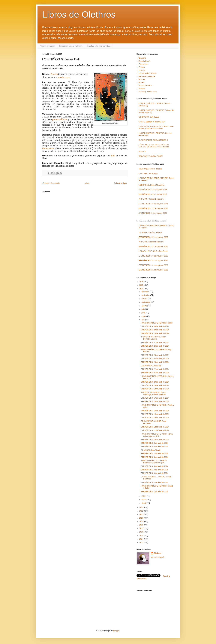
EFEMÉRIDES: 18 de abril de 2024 (155, 389)
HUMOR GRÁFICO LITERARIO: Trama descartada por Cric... (157, 435)
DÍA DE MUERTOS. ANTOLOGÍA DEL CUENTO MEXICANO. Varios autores (154, 146)
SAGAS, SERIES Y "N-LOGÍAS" (152, 122)
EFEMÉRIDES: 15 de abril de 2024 (155, 411)
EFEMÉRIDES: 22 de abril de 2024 (155, 369)
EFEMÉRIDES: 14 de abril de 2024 (155, 414)
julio (143, 309)
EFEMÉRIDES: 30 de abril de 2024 (155, 326)
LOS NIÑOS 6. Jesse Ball (151, 366)
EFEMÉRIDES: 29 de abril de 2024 (155, 330)
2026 (142, 282)
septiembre (146, 302)
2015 (142, 536)
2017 (142, 528)
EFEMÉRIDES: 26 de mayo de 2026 (153, 204)
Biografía (142, 58)
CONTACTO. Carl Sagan (149, 117)
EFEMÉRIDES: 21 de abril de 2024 (155, 373)
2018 (142, 525)
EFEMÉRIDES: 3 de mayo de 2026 (153, 190)
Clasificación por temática (99, 46)
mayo (144, 316)
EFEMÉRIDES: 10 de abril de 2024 (155, 440)
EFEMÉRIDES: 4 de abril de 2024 (155, 470)
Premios (142, 89)
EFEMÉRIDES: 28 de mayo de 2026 (153, 265)
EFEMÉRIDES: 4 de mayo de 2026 (153, 194)
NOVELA (142, 152)
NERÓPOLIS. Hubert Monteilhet (152, 185)
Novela (54, 74)
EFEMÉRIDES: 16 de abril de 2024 (155, 402)
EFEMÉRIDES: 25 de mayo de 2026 (153, 270)
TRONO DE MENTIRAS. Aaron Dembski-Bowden (154, 338)
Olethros (157, 553)
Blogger (116, 631)
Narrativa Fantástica (147, 76)
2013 (142, 542)
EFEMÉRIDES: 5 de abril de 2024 (155, 466)
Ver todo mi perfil (157, 557)
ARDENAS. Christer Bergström (151, 199)
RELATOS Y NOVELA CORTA (151, 156)
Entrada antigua (120, 183)
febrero (145, 500)
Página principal (47, 46)
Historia (142, 70)
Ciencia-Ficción (145, 61)
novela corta (64, 77)
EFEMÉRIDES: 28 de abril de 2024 (155, 333)
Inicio (87, 183)
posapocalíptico (60, 119)
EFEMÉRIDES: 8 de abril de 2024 (155, 447)
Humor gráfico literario (148, 73)
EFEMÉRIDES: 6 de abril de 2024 (155, 457)
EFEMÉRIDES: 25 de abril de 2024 (155, 355)
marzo (144, 496)
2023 (142, 507)
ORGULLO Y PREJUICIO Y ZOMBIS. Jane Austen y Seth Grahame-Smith (156, 128)
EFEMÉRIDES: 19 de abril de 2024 (155, 385)
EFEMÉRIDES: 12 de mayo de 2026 (153, 208)
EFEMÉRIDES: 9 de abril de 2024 (155, 443)
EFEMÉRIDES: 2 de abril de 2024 (155, 482)
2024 (142, 289)
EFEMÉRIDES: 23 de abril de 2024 (155, 362)
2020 (142, 518)
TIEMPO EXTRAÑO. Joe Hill (150, 169)
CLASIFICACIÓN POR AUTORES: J (153, 140)
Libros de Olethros (79, 14)
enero (144, 503)
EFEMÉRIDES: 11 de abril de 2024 (155, 430)
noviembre (146, 295)
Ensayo (142, 67)
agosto (144, 306)
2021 (142, 514)
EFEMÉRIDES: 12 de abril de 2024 (155, 427)
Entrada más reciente (51, 183)
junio (144, 313)
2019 (142, 521)
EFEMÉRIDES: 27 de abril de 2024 (155, 343)
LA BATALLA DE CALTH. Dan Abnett (153, 251)
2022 (142, 511)
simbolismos (48, 148)
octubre (145, 299)
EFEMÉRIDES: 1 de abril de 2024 (155, 492)
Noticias (142, 79)
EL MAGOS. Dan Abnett (151, 450)
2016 (142, 532)
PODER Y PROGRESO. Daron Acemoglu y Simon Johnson (153, 393)
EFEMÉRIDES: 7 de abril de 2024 (155, 454)
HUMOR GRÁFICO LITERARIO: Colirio (157, 323)
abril (143, 320)
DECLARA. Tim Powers (148, 174)
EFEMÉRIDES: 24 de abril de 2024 (155, 359)
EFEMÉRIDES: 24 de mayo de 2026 (153, 261)
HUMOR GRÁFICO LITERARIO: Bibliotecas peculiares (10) (154, 462)
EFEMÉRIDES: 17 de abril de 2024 (155, 398)
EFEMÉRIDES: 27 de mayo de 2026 (153, 246)
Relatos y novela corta (148, 92)
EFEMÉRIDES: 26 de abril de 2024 (155, 346)
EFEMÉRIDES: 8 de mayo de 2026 (153, 213)
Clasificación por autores (71, 46)
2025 (142, 285)
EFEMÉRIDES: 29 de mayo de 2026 (153, 256)
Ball (113, 156)
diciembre (146, 292)
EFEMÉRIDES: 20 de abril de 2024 (155, 382)
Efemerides (143, 64)
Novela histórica (145, 86)
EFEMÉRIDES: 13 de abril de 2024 (155, 418)
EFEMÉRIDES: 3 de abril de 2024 (155, 473)
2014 (142, 539)
